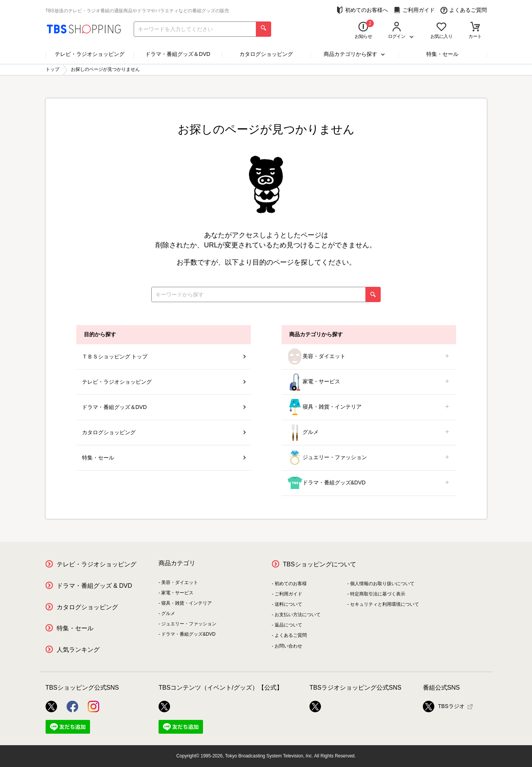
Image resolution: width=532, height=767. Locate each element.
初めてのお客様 (291, 584)
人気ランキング (78, 650)
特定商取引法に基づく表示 (378, 594)
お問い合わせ (288, 646)
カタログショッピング (266, 54)
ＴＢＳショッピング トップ (164, 357)
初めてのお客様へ (362, 10)
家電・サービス (369, 382)
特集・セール (442, 54)
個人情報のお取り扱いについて (382, 584)
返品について (288, 625)
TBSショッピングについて (320, 564)
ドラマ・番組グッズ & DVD (94, 586)
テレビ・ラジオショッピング (90, 54)
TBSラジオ (444, 706)
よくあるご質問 (464, 10)
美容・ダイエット (369, 357)
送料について (288, 604)
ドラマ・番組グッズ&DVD (369, 483)
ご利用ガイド (414, 10)
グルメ (369, 433)
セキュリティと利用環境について (385, 604)
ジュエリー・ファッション (369, 458)
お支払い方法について (298, 615)
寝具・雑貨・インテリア (369, 407)
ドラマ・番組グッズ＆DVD (178, 54)
